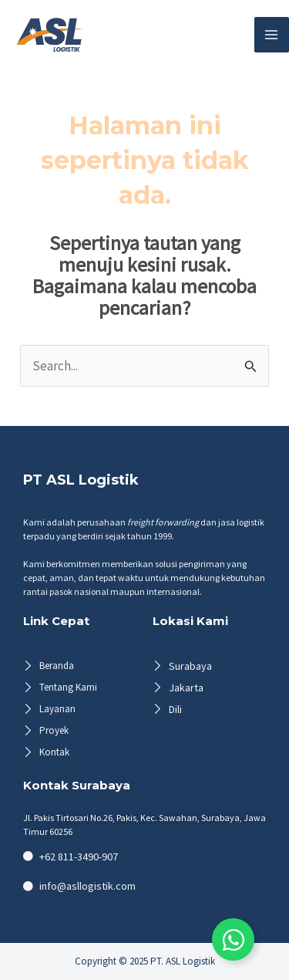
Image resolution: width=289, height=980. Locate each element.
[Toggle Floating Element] (233, 939)
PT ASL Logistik (81, 480)
